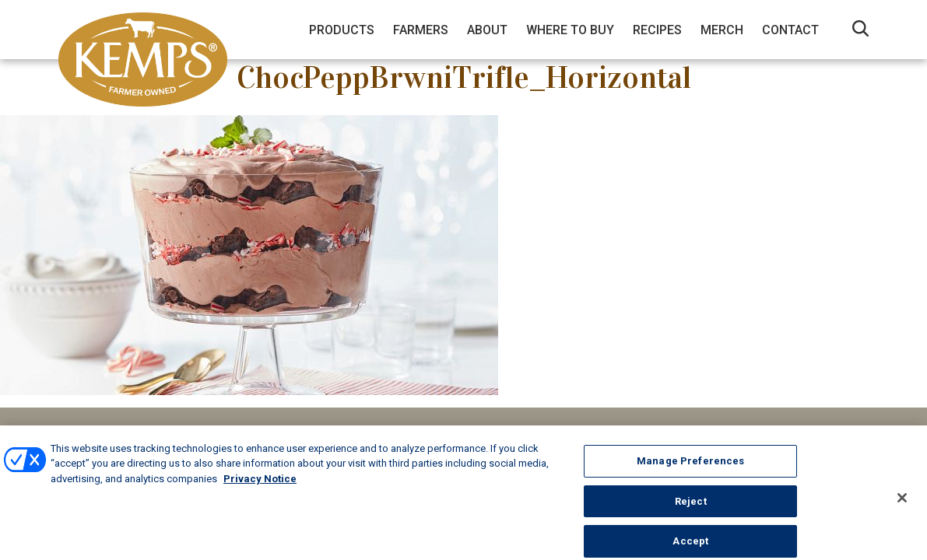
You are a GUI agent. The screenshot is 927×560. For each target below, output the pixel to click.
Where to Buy (570, 30)
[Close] (902, 505)
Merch (722, 30)
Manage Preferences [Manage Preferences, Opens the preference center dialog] (690, 468)
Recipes (657, 30)
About (487, 30)
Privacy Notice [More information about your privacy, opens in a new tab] (260, 486)
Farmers (421, 30)
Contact (790, 30)
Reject (691, 508)
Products (342, 30)
